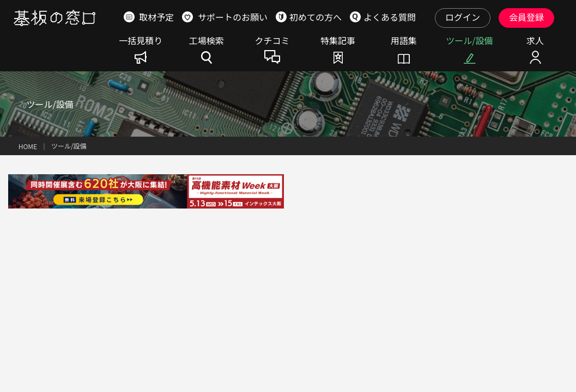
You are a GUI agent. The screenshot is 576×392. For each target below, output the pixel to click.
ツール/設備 (469, 41)
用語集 (404, 41)
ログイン (463, 17)
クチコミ (272, 41)
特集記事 (338, 41)
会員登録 (526, 17)
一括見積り (141, 41)
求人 (535, 41)
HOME (28, 146)
